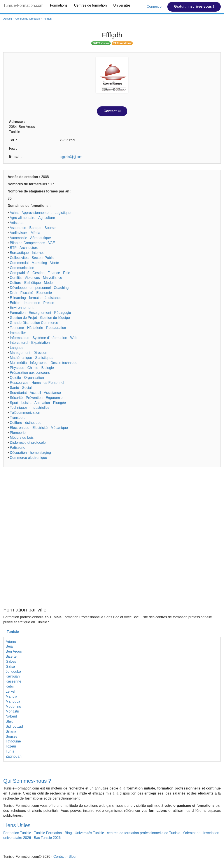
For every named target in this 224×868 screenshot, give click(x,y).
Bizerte (11, 656)
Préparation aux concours (30, 373)
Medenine (13, 706)
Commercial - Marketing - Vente (34, 263)
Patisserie (17, 448)
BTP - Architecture (24, 248)
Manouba (13, 701)
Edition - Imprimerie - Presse (32, 303)
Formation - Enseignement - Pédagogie (40, 313)
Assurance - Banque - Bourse (33, 228)
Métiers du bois (22, 437)
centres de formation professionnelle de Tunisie (144, 833)
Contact (112, 111)
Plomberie (18, 433)
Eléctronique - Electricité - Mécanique (39, 428)
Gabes (11, 661)
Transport (17, 418)
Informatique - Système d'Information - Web (44, 338)
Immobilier (18, 333)
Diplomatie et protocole (28, 443)
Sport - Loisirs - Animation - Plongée (38, 403)
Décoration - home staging (30, 453)
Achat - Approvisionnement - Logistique (40, 213)
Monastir (12, 711)
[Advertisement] (112, 504)
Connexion (155, 6)
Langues (17, 348)
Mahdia (11, 696)
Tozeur (11, 746)
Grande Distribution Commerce (34, 323)
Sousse (11, 736)
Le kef (10, 691)
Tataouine (13, 741)
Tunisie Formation (48, 833)
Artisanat (17, 223)
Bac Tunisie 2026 (47, 838)
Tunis (10, 751)
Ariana (11, 642)
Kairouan (13, 676)
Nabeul (11, 716)
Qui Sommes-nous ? (27, 781)
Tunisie (13, 632)
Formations (59, 5)
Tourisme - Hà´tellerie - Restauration (38, 328)
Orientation (192, 833)
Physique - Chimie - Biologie (32, 368)
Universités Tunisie (89, 833)
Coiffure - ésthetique (26, 423)
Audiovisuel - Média (25, 233)
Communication (22, 268)
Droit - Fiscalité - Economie (31, 293)
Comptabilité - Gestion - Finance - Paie (40, 273)
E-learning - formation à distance (36, 298)
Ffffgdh (48, 19)
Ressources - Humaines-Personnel (37, 383)
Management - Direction (29, 353)
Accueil (8, 19)
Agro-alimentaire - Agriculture (32, 218)
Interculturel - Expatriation (30, 343)
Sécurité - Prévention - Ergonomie (36, 398)
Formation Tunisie (17, 833)
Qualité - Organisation (27, 378)
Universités (122, 5)
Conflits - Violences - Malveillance (36, 278)
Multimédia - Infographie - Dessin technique (44, 363)
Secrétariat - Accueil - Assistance (35, 393)
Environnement (22, 308)
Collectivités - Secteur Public (32, 258)
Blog (68, 833)
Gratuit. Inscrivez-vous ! (194, 6)
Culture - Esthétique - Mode (31, 283)
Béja (9, 646)
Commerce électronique (28, 458)
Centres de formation (90, 5)
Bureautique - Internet (27, 253)
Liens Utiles (17, 825)
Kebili (10, 686)
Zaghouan (14, 756)
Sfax (9, 721)
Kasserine (13, 681)
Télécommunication (25, 413)
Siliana (11, 731)
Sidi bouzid (14, 726)
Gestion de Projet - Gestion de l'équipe (40, 318)
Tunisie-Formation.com (23, 5)
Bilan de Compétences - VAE (32, 243)
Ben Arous (14, 651)
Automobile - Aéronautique (30, 238)
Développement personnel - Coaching (39, 288)
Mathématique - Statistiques (31, 358)
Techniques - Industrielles (30, 408)
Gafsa (10, 666)
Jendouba (13, 672)
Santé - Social (21, 388)
